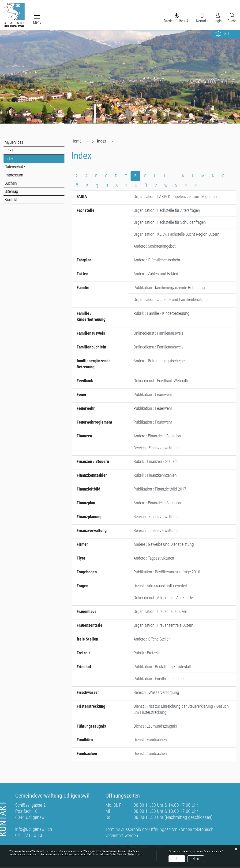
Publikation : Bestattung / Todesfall (162, 667)
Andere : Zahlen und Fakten (156, 274)
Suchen (11, 183)
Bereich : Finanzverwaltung (156, 448)
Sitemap (11, 191)
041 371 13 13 (29, 836)
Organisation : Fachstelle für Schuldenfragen (170, 222)
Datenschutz (15, 167)
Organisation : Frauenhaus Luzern (161, 612)
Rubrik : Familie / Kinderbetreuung (161, 313)
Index (20, 159)
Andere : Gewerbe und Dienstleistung (164, 545)
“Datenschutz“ (135, 854)
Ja (177, 859)
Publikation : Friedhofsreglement (160, 679)
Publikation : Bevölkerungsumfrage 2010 (167, 572)
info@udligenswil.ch (34, 830)
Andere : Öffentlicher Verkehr (157, 260)
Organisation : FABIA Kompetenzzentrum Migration (175, 197)
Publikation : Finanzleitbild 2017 (160, 489)
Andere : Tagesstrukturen (154, 559)
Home (76, 141)
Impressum (14, 175)
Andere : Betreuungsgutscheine (159, 361)
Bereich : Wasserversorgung (156, 693)
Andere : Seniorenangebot (155, 246)
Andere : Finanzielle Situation (157, 436)
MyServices (14, 142)
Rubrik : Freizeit (146, 653)
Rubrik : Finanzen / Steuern (156, 462)
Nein (196, 859)
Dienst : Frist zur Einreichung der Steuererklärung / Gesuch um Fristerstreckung (181, 710)
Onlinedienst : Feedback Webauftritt (163, 381)
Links (9, 150)
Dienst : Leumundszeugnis (155, 727)
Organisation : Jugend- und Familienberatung (171, 300)
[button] (105, 141)
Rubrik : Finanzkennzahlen (155, 476)
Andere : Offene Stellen (152, 639)
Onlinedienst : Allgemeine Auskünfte (163, 598)
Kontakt (11, 200)
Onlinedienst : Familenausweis (159, 333)
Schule (230, 34)
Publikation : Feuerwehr (153, 395)
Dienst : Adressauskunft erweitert (160, 586)
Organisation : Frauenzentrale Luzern (163, 626)
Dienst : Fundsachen (150, 740)
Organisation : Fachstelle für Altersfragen (167, 211)
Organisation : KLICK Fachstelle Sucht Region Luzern (176, 234)
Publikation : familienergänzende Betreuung (169, 288)
